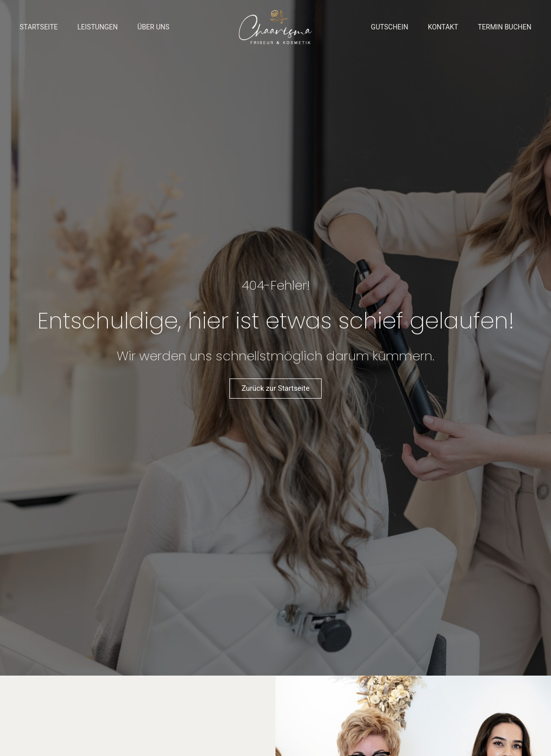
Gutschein (390, 27)
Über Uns (153, 27)
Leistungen (98, 27)
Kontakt (443, 27)
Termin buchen (505, 27)
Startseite (39, 27)
